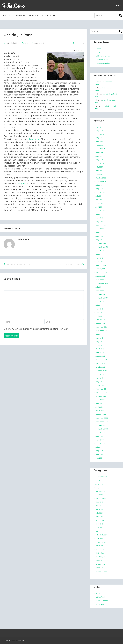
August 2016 (100, 251)
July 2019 (99, 196)
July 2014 (99, 287)
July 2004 (99, 451)
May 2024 (99, 160)
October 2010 (101, 396)
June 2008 (100, 440)
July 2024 (99, 152)
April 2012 (99, 345)
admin (98, 480)
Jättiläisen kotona (103, 56)
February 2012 (101, 353)
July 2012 (99, 334)
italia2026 (99, 517)
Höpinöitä (99, 502)
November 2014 (101, 280)
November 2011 (101, 363)
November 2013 (101, 291)
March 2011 (100, 385)
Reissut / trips (49, 15)
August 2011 (100, 374)
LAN (97, 531)
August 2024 (100, 149)
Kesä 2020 (99, 528)
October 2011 (100, 367)
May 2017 (99, 240)
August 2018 (100, 211)
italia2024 (99, 509)
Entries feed (100, 597)
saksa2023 (99, 560)
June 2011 (99, 378)
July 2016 (99, 254)
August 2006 (100, 443)
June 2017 (99, 236)
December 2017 (101, 225)
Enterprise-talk (101, 491)
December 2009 (102, 418)
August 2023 (100, 163)
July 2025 (99, 138)
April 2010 (99, 407)
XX (96, 575)
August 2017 (100, 229)
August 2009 (100, 433)
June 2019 (99, 200)
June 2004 (99, 454)
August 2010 (100, 400)
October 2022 (101, 178)
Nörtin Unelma (101, 553)
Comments (80, 43)
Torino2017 (99, 568)
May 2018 (99, 222)
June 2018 (99, 218)
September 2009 (102, 429)
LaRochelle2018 (12, 43)
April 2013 (99, 316)
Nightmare (100, 549)
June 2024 (99, 156)
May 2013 (99, 312)
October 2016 (101, 243)
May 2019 (99, 203)
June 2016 (99, 258)
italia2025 (99, 513)
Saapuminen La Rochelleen (71, 264)
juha (26, 43)
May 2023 (99, 174)
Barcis (98, 49)
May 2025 (99, 145)
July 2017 (99, 232)
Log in (98, 593)
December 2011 (101, 360)
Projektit (34, 15)
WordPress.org (101, 604)
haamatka (99, 495)
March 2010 (100, 411)
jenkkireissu (100, 520)
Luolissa (99, 52)
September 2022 (102, 181)
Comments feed (102, 601)
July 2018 (99, 214)
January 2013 (101, 323)
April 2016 (99, 261)
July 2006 (99, 447)
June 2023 (99, 171)
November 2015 (101, 272)
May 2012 (99, 342)
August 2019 (100, 192)
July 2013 (99, 305)
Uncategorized (101, 571)
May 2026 (99, 131)
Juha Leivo (13, 6)
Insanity (98, 506)
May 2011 (99, 382)
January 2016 (101, 269)
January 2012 (101, 356)
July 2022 (99, 185)
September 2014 (102, 283)
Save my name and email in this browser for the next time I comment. (37, 329)
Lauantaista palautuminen (106, 63)
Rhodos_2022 (101, 557)
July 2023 (99, 167)
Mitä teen (99, 538)
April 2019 (99, 207)
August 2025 (100, 134)
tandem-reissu (101, 564)
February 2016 (101, 265)
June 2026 (99, 127)
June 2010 (99, 403)
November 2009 (102, 422)
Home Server (101, 498)
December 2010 (101, 389)
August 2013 (100, 302)
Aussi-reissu (100, 484)
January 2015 (101, 276)
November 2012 (101, 331)
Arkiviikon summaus (104, 60)
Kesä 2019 (99, 524)
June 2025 (99, 141)
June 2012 (99, 338)
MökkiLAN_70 (101, 542)
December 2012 (101, 327)
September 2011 (101, 371)
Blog (97, 487)
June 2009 (100, 436)
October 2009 (101, 425)
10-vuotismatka (101, 477)
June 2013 (99, 309)
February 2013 (101, 320)
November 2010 (101, 392)
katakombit (35, 139)
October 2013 (101, 294)
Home (118, 6)
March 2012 (100, 349)
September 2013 (102, 298)
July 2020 (99, 189)
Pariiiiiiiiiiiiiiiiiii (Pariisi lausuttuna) (18, 264)
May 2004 (99, 458)
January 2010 (101, 414)
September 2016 (102, 247)
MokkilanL (99, 546)
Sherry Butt (22, 184)
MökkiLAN (20, 15)
